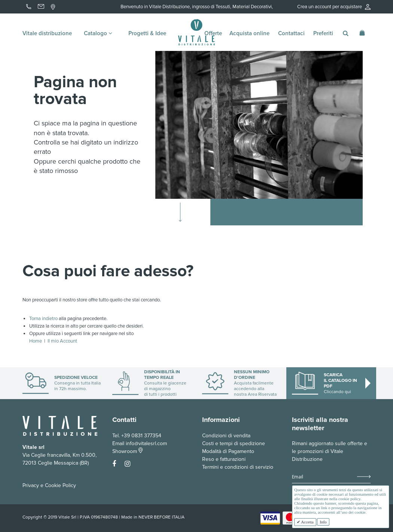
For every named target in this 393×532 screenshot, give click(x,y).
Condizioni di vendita (226, 436)
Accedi (356, 18)
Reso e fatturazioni (224, 459)
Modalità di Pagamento (228, 451)
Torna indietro (43, 319)
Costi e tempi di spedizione (234, 443)
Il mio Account (62, 341)
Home (36, 341)
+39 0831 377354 (141, 436)
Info (323, 522)
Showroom (127, 451)
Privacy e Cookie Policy (49, 485)
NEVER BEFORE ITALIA (162, 517)
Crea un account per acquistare (334, 7)
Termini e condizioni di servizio (238, 467)
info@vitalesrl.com (146, 443)
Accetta (307, 522)
